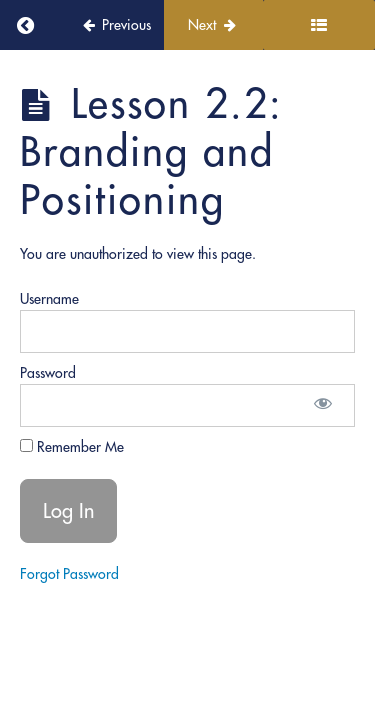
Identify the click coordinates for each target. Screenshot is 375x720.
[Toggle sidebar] (319, 25)
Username (49, 299)
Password (48, 373)
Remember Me (72, 447)
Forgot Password (69, 574)
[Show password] (323, 405)
